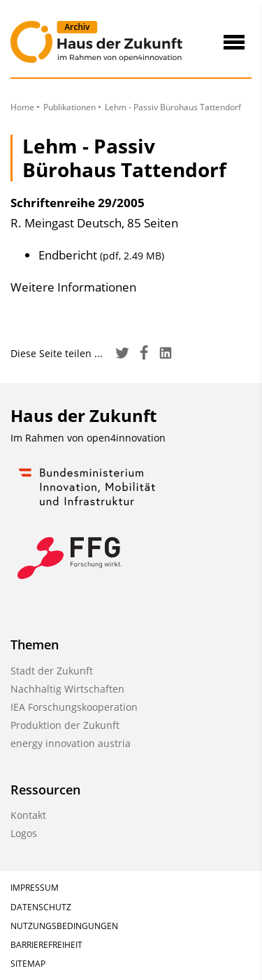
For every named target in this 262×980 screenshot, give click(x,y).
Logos (24, 833)
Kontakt (28, 815)
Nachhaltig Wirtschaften (67, 689)
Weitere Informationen (73, 287)
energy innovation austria (71, 743)
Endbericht (101, 255)
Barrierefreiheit (46, 945)
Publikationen (70, 107)
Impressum (35, 888)
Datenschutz (41, 907)
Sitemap (28, 964)
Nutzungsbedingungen (64, 926)
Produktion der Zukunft (65, 725)
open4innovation (126, 438)
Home (22, 107)
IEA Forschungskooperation (74, 707)
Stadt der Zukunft (52, 671)
